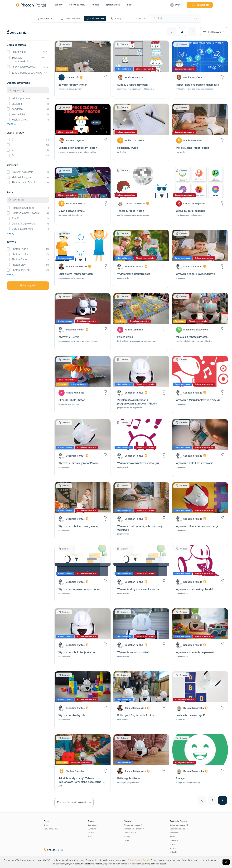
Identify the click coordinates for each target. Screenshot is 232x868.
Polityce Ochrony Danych (139, 860)
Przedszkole (19, 52)
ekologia (17, 104)
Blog (129, 5)
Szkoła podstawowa (23, 67)
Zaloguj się (200, 5)
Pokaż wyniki (28, 286)
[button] (28, 52)
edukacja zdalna (21, 98)
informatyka (18, 114)
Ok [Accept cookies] (226, 862)
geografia (17, 109)
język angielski (20, 120)
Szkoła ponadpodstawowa (27, 73)
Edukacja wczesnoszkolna (21, 59)
